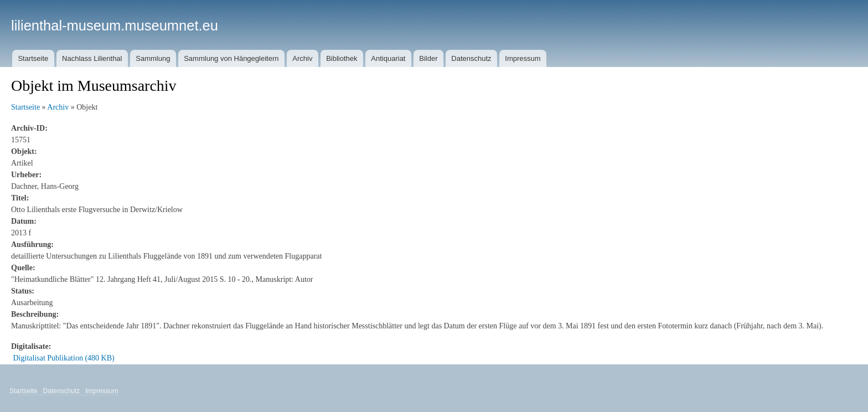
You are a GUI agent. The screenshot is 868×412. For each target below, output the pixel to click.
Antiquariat (388, 58)
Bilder (428, 58)
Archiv (302, 58)
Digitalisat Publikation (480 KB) (64, 358)
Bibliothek (342, 58)
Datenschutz (471, 58)
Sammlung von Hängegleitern (231, 58)
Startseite (33, 58)
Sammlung (153, 58)
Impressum (523, 58)
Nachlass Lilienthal (92, 58)
